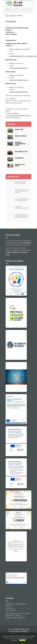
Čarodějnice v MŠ (21, 151)
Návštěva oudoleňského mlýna (20, 144)
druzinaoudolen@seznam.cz (19, 80)
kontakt (17, 631)
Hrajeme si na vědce (20, 165)
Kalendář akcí (13, 177)
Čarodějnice (19, 158)
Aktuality (11, 124)
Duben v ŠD (19, 129)
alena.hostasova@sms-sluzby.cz (21, 115)
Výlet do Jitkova (21, 136)
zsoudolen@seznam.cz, (17, 56)
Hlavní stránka (10, 16)
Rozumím (23, 640)
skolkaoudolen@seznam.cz (19, 68)
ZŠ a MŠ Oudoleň (19, 629)
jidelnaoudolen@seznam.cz (19, 92)
